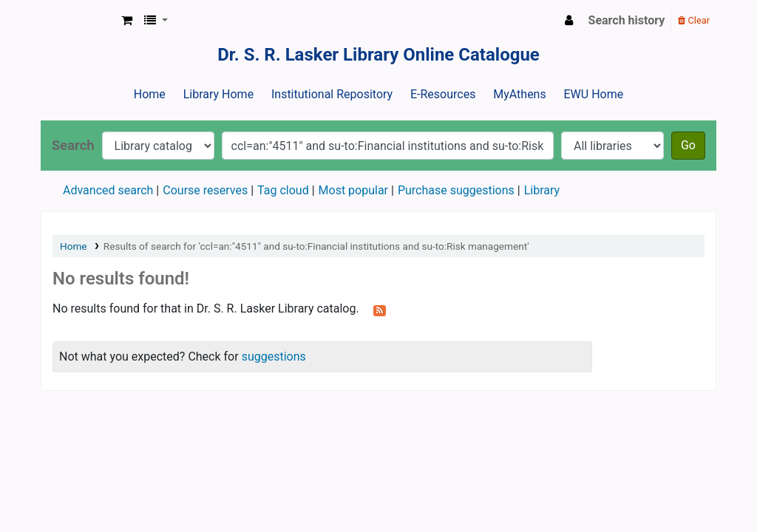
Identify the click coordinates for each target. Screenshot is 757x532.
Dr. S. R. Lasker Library (78, 21)
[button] (127, 21)
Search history (627, 20)
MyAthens (519, 94)
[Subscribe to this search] (380, 310)
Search (73, 145)
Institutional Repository (332, 94)
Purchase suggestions (456, 190)
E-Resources (443, 94)
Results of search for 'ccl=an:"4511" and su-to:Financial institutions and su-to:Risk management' (316, 246)
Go (688, 145)
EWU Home (594, 94)
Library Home (218, 94)
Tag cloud (283, 190)
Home (150, 94)
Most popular (353, 190)
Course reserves (205, 190)
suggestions (274, 357)
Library (542, 190)
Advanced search (108, 190)
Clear (694, 20)
